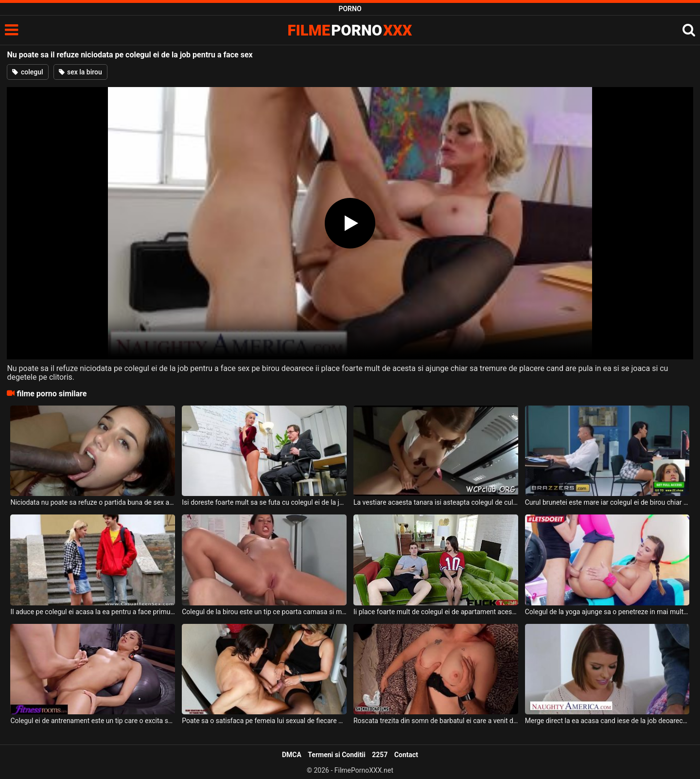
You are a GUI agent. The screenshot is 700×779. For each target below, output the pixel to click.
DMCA (292, 755)
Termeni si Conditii (336, 755)
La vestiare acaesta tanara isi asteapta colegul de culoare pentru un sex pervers (436, 502)
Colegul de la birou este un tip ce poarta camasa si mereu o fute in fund (264, 612)
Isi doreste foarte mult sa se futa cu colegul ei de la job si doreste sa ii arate (264, 502)
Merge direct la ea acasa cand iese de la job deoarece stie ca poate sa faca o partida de (607, 721)
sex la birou (80, 72)
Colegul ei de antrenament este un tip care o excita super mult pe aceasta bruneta (93, 721)
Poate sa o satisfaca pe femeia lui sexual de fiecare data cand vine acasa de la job (264, 721)
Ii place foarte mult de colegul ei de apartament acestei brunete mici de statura (436, 612)
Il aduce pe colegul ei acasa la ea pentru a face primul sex (93, 612)
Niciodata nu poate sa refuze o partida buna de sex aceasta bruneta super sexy (93, 502)
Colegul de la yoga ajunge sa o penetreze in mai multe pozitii (607, 612)
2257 (380, 755)
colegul (27, 72)
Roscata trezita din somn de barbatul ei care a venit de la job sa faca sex (436, 721)
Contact (406, 755)
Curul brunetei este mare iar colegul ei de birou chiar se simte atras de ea (607, 502)
